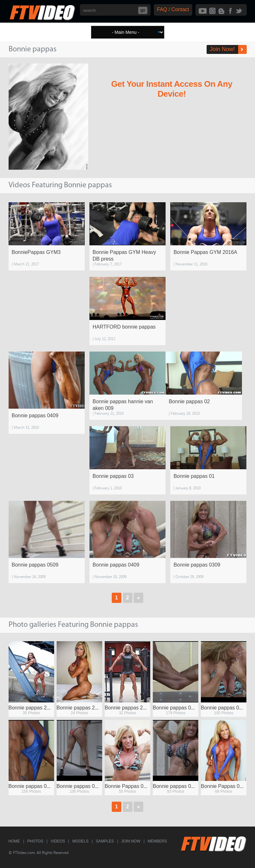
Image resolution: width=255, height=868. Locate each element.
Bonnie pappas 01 (194, 476)
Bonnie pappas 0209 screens (90, 786)
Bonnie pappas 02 (189, 401)
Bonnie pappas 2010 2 (34, 708)
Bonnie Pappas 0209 (128, 786)
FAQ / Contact (173, 9)
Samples (105, 841)
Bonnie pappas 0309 (197, 565)
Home (14, 841)
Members (157, 841)
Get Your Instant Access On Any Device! (172, 89)
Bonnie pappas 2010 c (130, 708)
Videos (58, 841)
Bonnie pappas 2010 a (82, 708)
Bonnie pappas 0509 (35, 565)
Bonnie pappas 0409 (35, 415)
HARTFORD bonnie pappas (124, 327)
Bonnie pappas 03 (113, 476)
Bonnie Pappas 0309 (225, 786)
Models (80, 841)
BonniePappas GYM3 (36, 252)
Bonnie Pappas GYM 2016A (205, 252)
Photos (35, 841)
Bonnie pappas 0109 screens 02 (189, 708)
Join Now (131, 841)
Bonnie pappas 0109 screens (42, 786)
